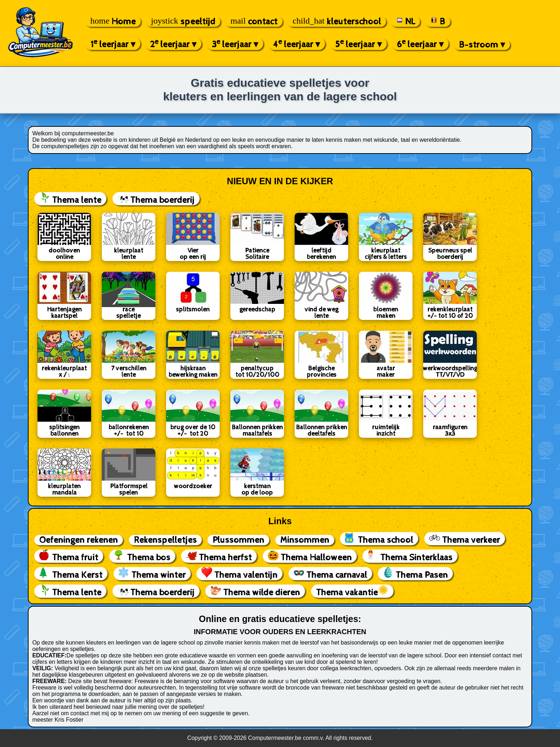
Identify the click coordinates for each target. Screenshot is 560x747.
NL (406, 22)
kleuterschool (337, 22)
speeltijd (183, 22)
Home (113, 22)
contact (254, 22)
